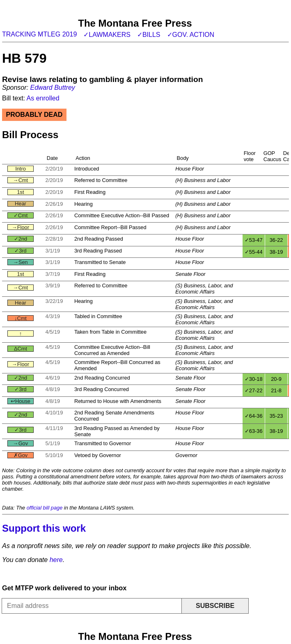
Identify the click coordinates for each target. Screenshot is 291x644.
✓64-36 (254, 416)
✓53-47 (254, 240)
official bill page (45, 508)
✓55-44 (254, 252)
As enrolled (43, 98)
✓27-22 (254, 390)
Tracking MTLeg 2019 (39, 34)
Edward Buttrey (52, 88)
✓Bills (149, 35)
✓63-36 (254, 431)
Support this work (44, 528)
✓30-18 (254, 379)
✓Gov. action (191, 35)
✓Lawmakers (107, 35)
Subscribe (215, 606)
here (56, 560)
